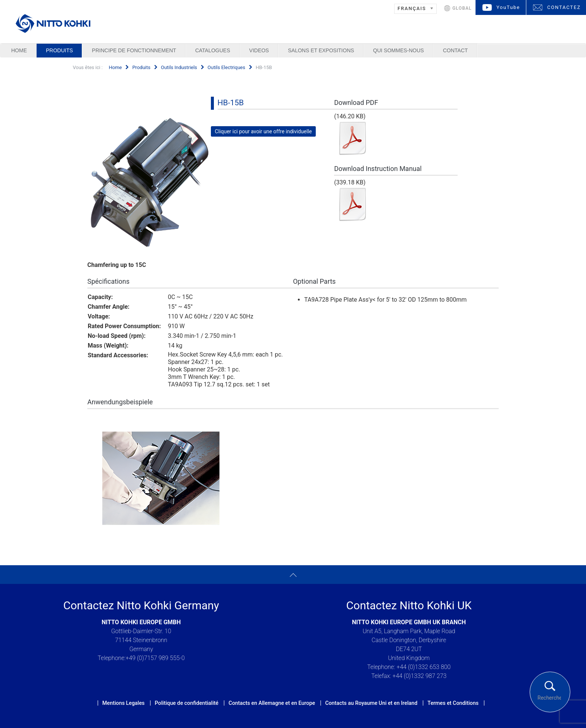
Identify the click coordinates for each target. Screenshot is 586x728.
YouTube (508, 7)
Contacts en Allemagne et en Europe (272, 703)
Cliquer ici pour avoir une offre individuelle (264, 131)
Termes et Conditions (453, 703)
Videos (259, 50)
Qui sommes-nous (399, 50)
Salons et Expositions (321, 50)
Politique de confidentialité (186, 703)
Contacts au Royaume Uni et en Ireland (371, 703)
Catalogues (213, 50)
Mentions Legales (123, 703)
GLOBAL (462, 8)
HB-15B (231, 103)
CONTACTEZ (564, 7)
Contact (456, 50)
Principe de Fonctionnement (134, 50)
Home (19, 50)
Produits (59, 50)
